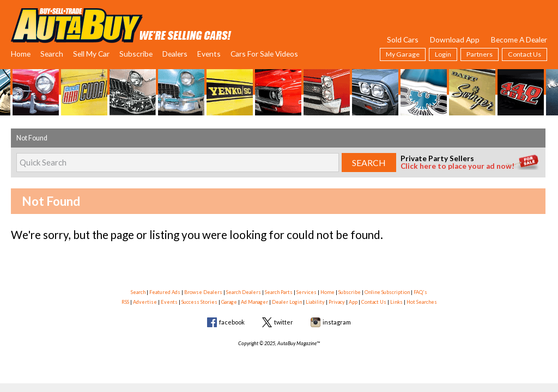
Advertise (145, 302)
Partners (480, 54)
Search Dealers (244, 292)
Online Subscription (387, 292)
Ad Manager (254, 302)
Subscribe (136, 54)
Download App (455, 39)
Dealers (175, 54)
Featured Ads (165, 292)
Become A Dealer (519, 39)
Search (52, 54)
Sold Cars (403, 39)
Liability (315, 302)
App (353, 302)
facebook (232, 322)
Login (443, 54)
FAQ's (420, 292)
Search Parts (279, 292)
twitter (284, 322)
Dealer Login (287, 302)
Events (209, 54)
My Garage (403, 54)
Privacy (337, 302)
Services (307, 292)
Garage (229, 302)
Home (21, 54)
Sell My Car (91, 54)
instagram (337, 322)
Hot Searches (422, 302)
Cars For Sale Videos (264, 54)
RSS (125, 302)
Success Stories (199, 302)
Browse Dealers (203, 292)
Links (396, 302)
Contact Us (524, 54)
